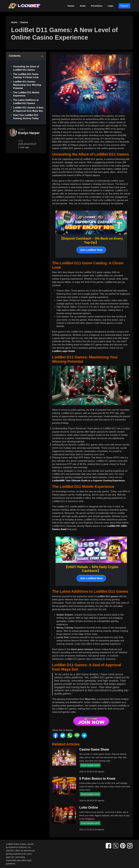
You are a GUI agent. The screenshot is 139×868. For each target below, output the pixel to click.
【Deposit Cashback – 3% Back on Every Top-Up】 (91, 240)
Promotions (97, 6)
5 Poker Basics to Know (97, 779)
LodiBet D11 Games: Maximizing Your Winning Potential (27, 85)
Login (111, 6)
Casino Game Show (94, 749)
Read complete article (90, 765)
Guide (83, 6)
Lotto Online (89, 807)
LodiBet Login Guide (63, 351)
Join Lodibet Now (91, 250)
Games (71, 6)
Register (124, 6)
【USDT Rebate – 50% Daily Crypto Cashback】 (91, 569)
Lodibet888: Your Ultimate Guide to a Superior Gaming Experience (88, 481)
